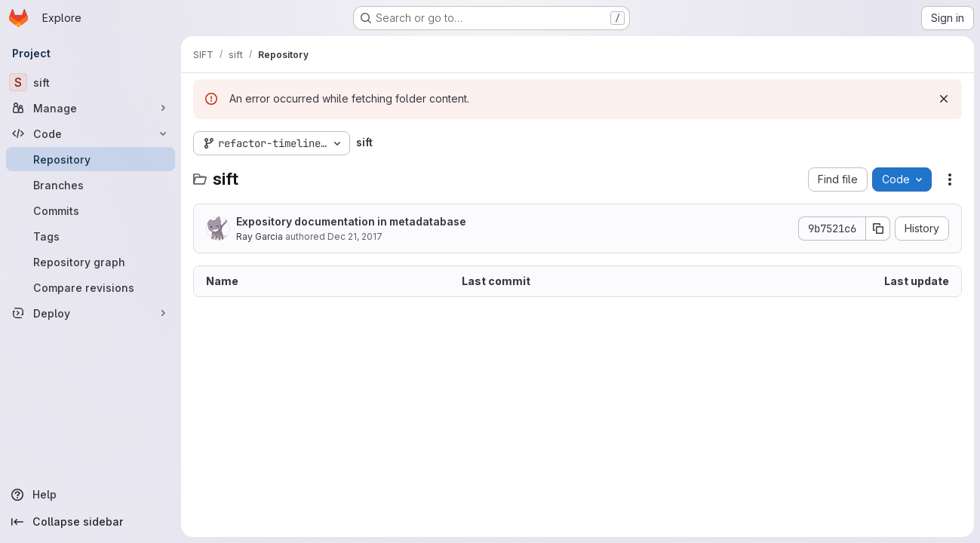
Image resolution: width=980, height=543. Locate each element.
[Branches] (91, 185)
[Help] (91, 495)
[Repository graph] (91, 262)
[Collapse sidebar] (91, 522)
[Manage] (91, 108)
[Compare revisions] (91, 287)
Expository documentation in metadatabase (351, 221)
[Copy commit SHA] (878, 229)
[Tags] (91, 236)
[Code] (91, 133)
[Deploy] (91, 313)
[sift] (91, 82)
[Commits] (91, 210)
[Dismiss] (944, 99)
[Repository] (91, 159)
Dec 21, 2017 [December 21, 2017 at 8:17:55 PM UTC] (355, 236)
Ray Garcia (260, 236)
